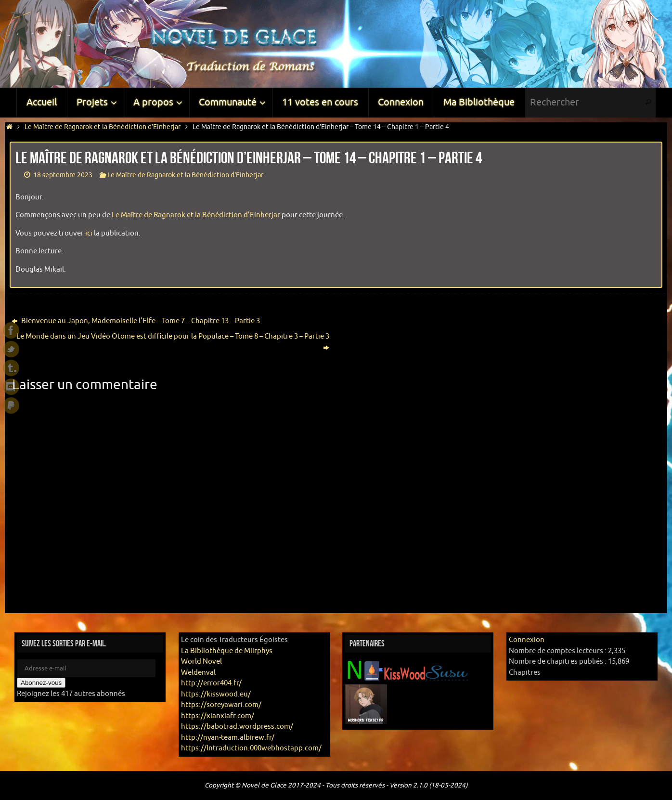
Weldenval (198, 673)
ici (89, 233)
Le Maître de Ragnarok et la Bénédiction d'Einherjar (103, 127)
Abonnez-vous (41, 683)
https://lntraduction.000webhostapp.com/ (251, 748)
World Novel (201, 662)
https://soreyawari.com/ (221, 705)
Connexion (527, 640)
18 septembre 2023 (63, 175)
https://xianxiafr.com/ (218, 716)
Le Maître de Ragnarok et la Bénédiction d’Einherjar (196, 215)
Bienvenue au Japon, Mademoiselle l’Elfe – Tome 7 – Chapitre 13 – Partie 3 (136, 321)
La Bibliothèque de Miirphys (227, 651)
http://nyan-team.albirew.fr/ (228, 738)
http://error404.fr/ (211, 683)
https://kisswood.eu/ (216, 694)
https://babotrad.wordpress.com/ (237, 727)
